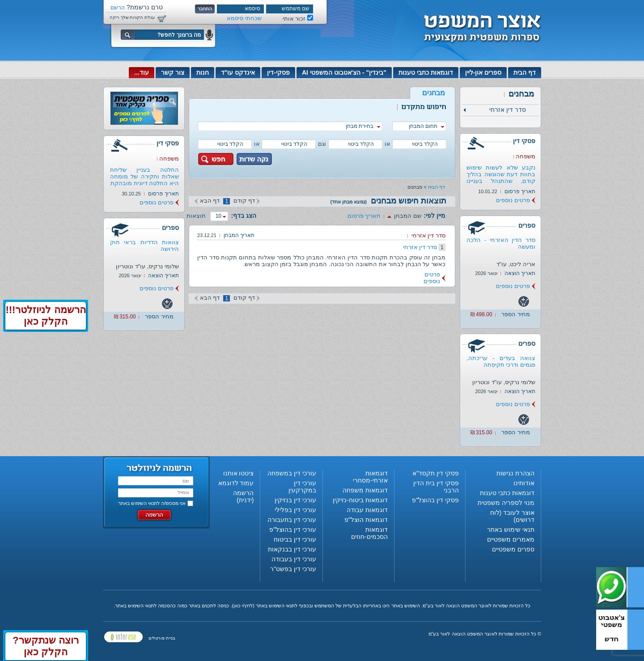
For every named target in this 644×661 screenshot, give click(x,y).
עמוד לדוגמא (236, 483)
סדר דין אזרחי (420, 247)
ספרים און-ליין (483, 72)
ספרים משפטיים (513, 549)
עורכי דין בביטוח (295, 539)
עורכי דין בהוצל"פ (293, 530)
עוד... (142, 72)
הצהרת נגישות (515, 473)
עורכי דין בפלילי (295, 510)
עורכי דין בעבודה (294, 559)
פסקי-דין (278, 72)
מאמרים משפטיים (511, 539)
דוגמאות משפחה (365, 490)
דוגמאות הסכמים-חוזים (369, 533)
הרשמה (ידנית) (243, 496)
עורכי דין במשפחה (292, 473)
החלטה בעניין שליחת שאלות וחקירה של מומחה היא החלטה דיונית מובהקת (144, 176)
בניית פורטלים (162, 638)
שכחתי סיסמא (244, 18)
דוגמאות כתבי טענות (426, 72)
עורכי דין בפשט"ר (293, 569)
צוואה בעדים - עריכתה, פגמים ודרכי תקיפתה (501, 361)
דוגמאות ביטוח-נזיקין (360, 500)
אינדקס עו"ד (238, 72)
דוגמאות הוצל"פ (366, 520)
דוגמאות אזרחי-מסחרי (370, 477)
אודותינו (524, 483)
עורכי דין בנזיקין (295, 500)
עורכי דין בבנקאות (292, 549)
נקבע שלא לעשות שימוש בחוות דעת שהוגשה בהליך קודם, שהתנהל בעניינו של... (501, 178)
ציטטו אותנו (239, 473)
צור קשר (173, 72)
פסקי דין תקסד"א (436, 473)
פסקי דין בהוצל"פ (435, 500)
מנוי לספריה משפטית (506, 503)
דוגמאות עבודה (367, 510)
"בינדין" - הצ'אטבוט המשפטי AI (344, 72)
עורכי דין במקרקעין (302, 487)
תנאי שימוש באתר (511, 530)
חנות (203, 72)
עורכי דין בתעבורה (292, 520)
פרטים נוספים (513, 200)
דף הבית (525, 72)
